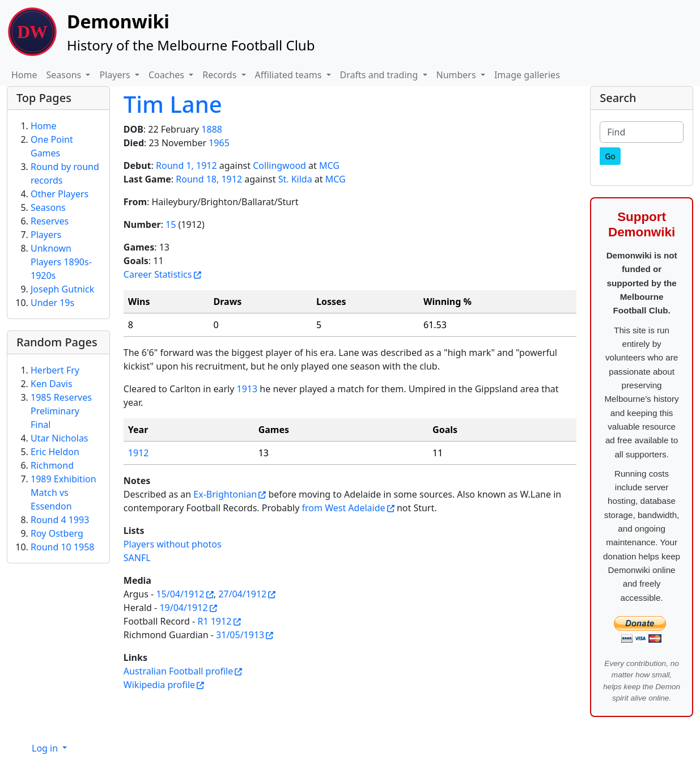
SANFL (137, 558)
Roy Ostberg (57, 533)
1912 (139, 453)
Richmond (52, 465)
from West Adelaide (344, 508)
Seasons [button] (65, 75)
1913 (247, 389)
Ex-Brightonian (225, 494)
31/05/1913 (240, 635)
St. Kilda (295, 179)
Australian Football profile (178, 671)
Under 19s (52, 303)
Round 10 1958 (62, 547)
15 (171, 224)
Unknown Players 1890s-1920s (61, 262)
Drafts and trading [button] (380, 75)
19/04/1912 (183, 608)
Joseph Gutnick (62, 289)
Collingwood (279, 166)
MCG (329, 166)
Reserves (50, 221)
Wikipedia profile (159, 685)
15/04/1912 (180, 594)
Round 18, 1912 (209, 179)
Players (46, 235)
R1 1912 (214, 621)
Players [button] (116, 75)
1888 (212, 129)
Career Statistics (158, 274)
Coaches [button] (167, 75)
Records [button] (220, 75)
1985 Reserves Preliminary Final (61, 411)
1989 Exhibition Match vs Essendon (63, 493)
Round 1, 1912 (186, 166)
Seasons (48, 207)
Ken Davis (52, 384)
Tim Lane (173, 104)
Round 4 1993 (60, 520)
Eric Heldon (55, 452)
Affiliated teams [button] (290, 75)
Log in (46, 748)
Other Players (60, 194)
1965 (219, 143)
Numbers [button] (457, 75)
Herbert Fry (55, 370)
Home (24, 75)
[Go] (610, 156)
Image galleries (527, 75)
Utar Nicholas (60, 438)
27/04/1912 (242, 594)
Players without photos (173, 544)
